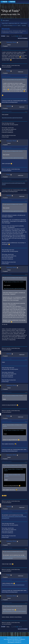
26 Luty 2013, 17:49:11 (6, 49)
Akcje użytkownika (23, 38)
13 (21, 36)
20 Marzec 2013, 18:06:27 (7, 180)
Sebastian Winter (11, 42)
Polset (8, 71)
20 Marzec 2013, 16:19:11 (7, 148)
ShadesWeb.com (18, 642)
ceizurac (9, 106)
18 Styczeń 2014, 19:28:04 (7, 603)
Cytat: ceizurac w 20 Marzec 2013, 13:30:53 (13, 151)
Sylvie (19, 26)
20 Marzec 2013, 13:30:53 (7, 111)
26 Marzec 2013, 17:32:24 (7, 392)
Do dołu (3, 36)
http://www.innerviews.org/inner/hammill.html (12, 118)
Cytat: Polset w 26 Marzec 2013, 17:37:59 (13, 465)
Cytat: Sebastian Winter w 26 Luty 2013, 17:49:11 (14, 80)
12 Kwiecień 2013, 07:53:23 (7, 512)
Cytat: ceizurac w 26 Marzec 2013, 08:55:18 (13, 278)
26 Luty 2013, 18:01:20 (6, 76)
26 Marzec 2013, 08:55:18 (7, 201)
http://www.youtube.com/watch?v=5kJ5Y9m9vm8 (13, 585)
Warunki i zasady (14, 638)
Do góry (3, 627)
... (13, 36)
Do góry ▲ (20, 638)
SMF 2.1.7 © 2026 (11, 641)
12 (19, 36)
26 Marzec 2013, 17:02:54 (7, 359)
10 (15, 36)
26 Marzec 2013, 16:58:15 (7, 274)
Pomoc (9, 638)
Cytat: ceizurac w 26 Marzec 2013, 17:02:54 (13, 396)
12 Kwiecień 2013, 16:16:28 (7, 548)
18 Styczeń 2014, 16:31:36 (7, 580)
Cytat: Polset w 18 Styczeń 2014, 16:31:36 (13, 606)
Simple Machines (18, 641)
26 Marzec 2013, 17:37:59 (7, 421)
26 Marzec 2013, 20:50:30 (7, 462)
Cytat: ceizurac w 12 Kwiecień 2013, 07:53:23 (14, 552)
